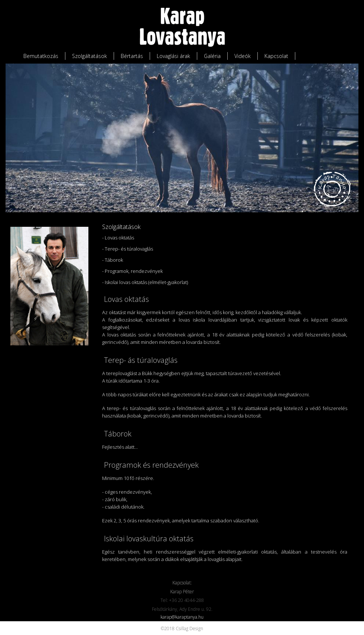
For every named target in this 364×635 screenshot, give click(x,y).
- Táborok (113, 260)
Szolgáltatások (90, 56)
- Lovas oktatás (118, 238)
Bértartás (132, 56)
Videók (243, 56)
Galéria (212, 56)
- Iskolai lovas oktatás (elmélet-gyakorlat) (145, 282)
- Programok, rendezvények (132, 271)
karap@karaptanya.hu (182, 617)
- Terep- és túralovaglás (128, 249)
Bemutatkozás (41, 56)
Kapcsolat (276, 56)
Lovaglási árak (173, 56)
